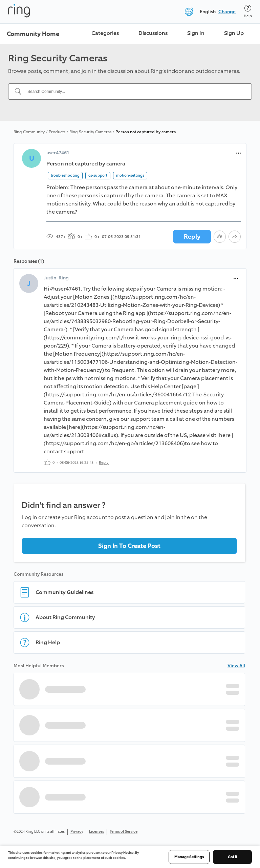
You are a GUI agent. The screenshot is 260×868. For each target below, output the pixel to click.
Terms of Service (124, 832)
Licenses (96, 832)
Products (57, 132)
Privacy (77, 832)
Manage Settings (189, 857)
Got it (233, 857)
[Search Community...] (134, 92)
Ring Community (29, 132)
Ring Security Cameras (90, 132)
